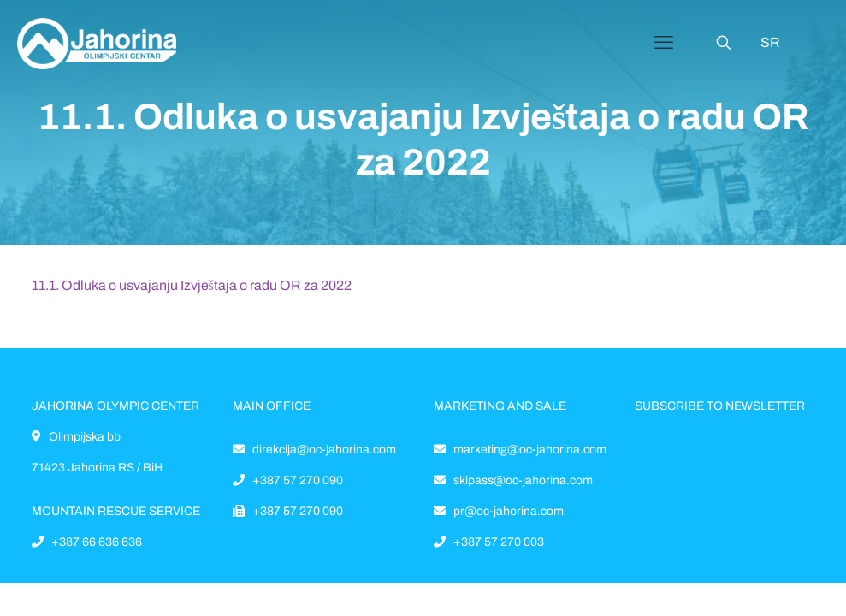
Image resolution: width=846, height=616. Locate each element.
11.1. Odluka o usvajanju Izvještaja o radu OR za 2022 (192, 285)
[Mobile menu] (664, 43)
